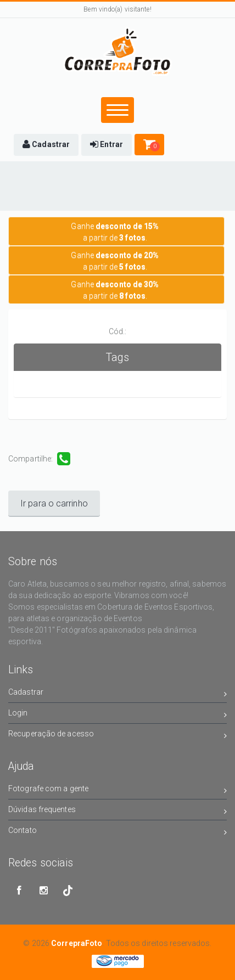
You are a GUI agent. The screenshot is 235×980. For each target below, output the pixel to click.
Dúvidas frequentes (117, 811)
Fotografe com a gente (117, 790)
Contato (117, 832)
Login (117, 715)
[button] (46, 145)
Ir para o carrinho (54, 503)
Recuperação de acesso (117, 736)
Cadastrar (117, 694)
